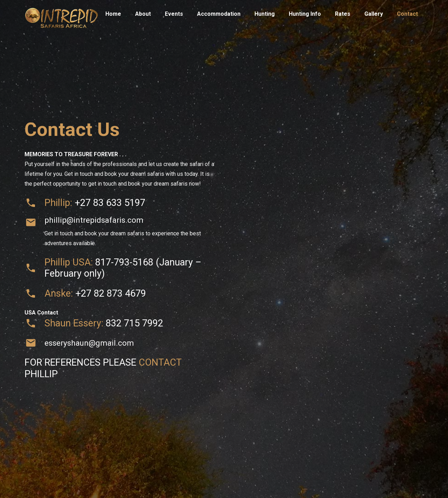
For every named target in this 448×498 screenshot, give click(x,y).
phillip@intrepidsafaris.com (94, 220)
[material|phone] (34, 203)
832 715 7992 (134, 323)
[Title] (62, 14)
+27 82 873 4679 (111, 293)
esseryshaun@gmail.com (89, 343)
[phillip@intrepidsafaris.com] (34, 222)
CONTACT (160, 362)
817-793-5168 (124, 262)
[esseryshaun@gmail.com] (34, 343)
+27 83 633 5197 (110, 203)
